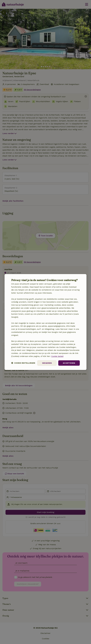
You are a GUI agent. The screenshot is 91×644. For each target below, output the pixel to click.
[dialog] (45, 322)
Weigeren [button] (47, 363)
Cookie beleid (57, 356)
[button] (23, 363)
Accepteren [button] (69, 363)
